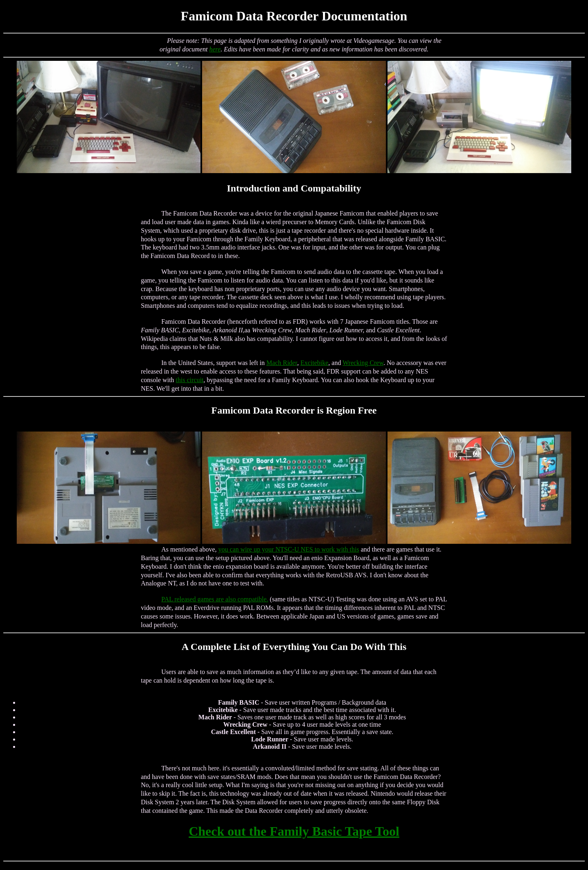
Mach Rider (282, 363)
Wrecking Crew (363, 363)
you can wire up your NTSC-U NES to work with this (289, 549)
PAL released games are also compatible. (215, 599)
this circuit (189, 380)
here (215, 49)
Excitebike (314, 363)
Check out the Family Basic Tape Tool (294, 831)
